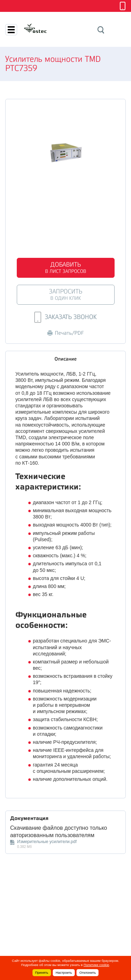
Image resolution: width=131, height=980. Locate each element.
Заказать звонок (65, 317)
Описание (65, 359)
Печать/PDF (66, 333)
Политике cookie (96, 965)
